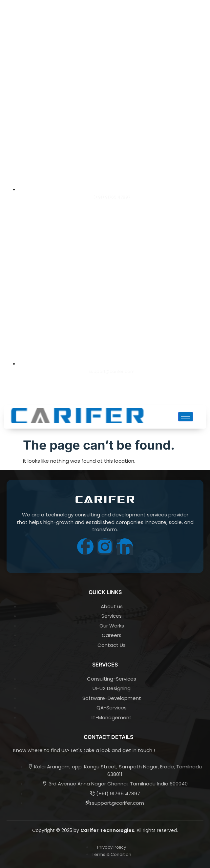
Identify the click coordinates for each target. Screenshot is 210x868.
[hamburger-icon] (186, 417)
